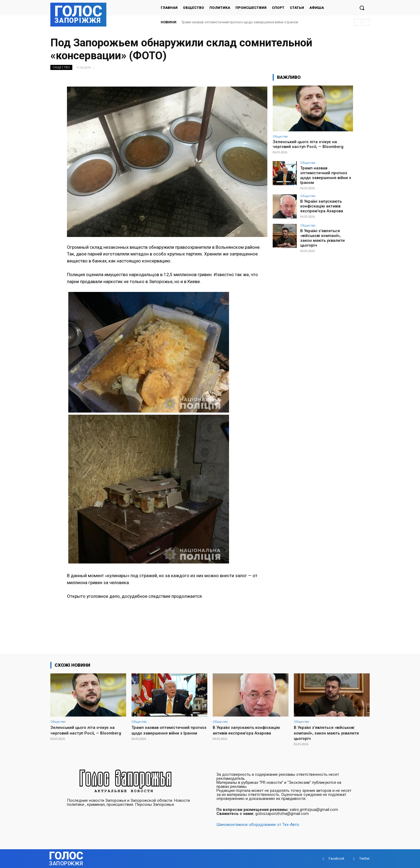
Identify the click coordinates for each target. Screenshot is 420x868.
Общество (61, 67)
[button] (362, 8)
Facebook (337, 858)
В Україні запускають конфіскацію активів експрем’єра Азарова (320, 202)
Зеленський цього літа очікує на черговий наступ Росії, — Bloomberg (308, 144)
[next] (366, 22)
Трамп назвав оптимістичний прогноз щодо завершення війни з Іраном (240, 22)
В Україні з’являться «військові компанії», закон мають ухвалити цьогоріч (326, 231)
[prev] (358, 22)
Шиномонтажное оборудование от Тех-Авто (258, 825)
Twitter (364, 858)
